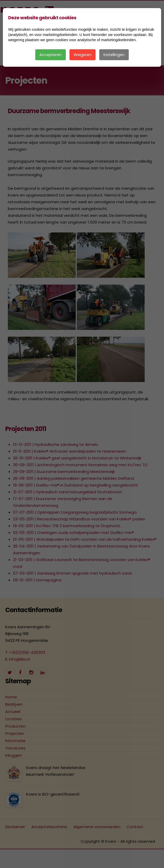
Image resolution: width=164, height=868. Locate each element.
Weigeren (83, 55)
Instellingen (114, 55)
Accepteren (51, 55)
